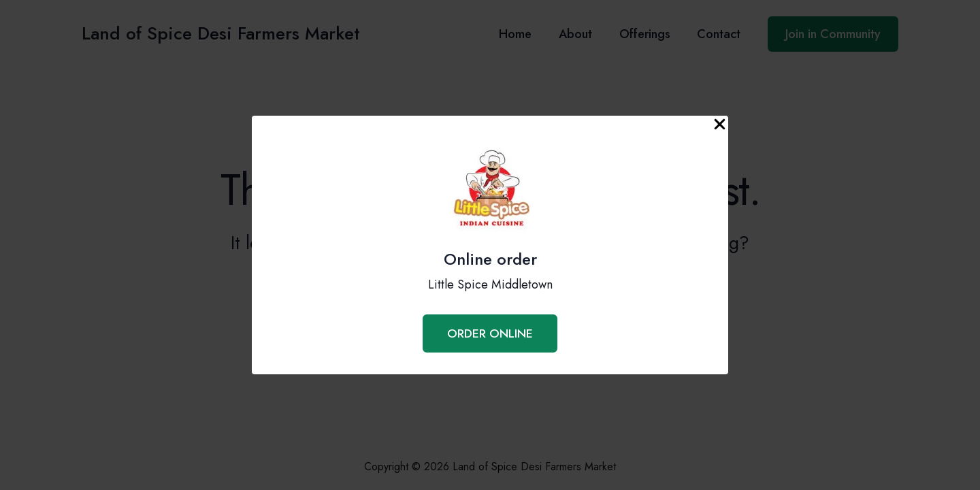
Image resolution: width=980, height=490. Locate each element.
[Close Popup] (720, 125)
